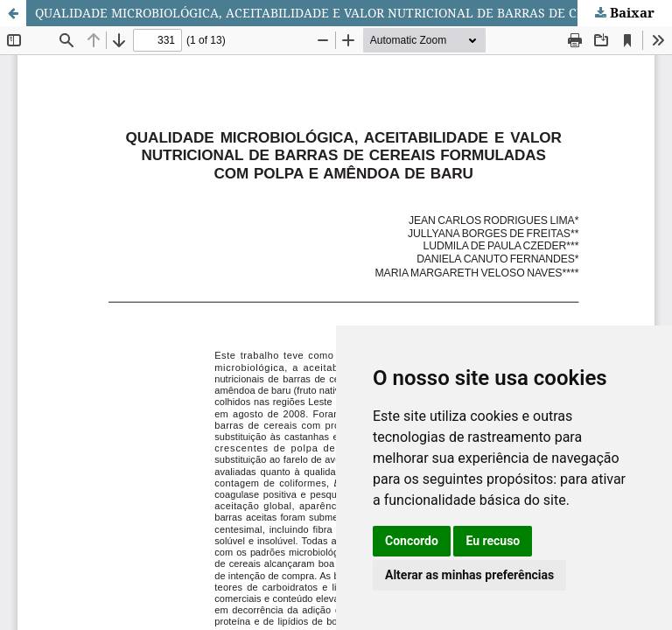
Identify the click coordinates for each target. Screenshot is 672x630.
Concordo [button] (412, 541)
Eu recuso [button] (493, 541)
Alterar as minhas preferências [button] (469, 575)
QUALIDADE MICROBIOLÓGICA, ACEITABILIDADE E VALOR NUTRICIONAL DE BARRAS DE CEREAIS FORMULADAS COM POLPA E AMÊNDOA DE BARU (353, 13)
